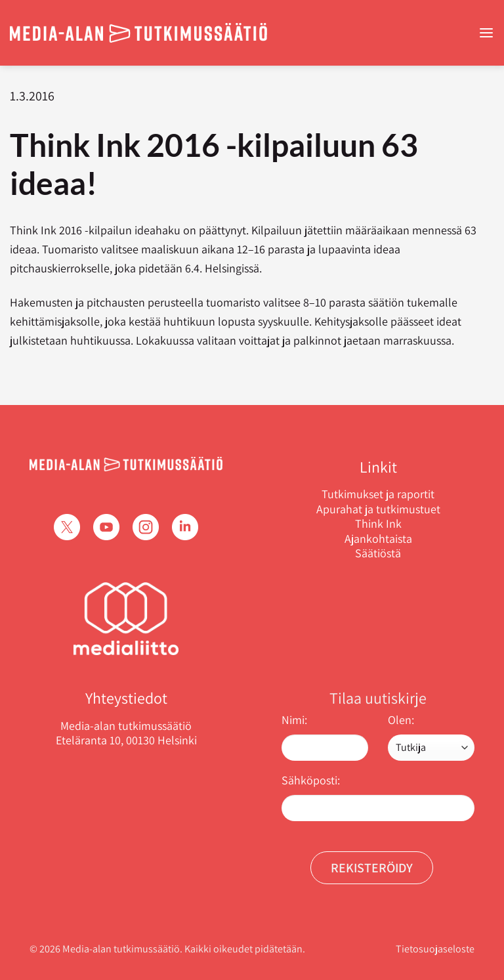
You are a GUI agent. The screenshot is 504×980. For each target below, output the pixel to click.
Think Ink (378, 524)
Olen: (401, 720)
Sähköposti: (311, 780)
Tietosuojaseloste (435, 949)
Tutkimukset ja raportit (378, 494)
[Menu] (486, 33)
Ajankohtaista (378, 539)
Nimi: (294, 720)
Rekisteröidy (372, 868)
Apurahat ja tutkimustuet (378, 509)
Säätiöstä (378, 553)
